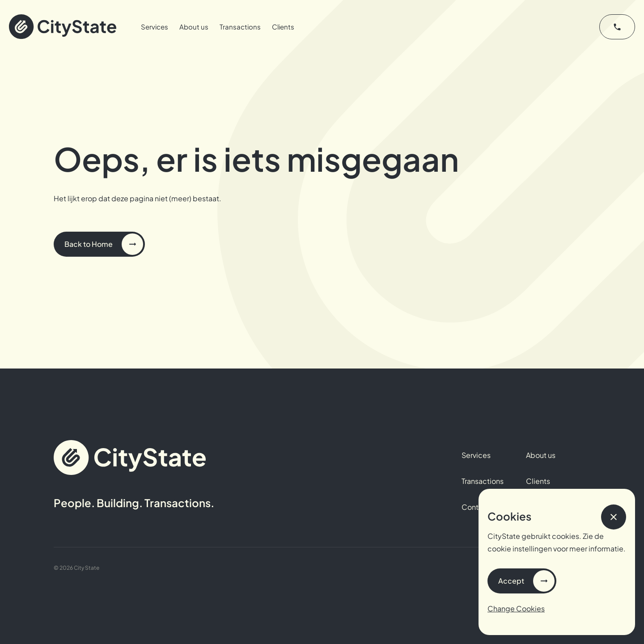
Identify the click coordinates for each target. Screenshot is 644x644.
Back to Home (89, 244)
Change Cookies (516, 608)
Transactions (240, 27)
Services (155, 27)
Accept (511, 581)
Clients (283, 27)
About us (194, 27)
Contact (476, 507)
